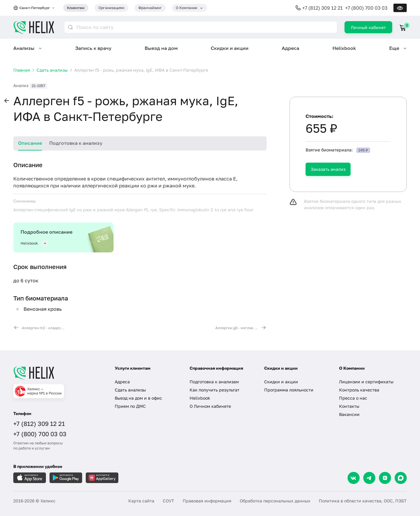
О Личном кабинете (210, 406)
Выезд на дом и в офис (138, 398)
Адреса (290, 48)
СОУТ (168, 501)
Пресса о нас (353, 398)
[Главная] (58, 373)
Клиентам (76, 8)
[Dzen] (385, 478)
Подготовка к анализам (214, 382)
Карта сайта (141, 501)
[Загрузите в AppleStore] (30, 478)
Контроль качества (359, 390)
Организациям (111, 8)
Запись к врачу (93, 48)
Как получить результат (215, 390)
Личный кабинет (368, 27)
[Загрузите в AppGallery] (102, 478)
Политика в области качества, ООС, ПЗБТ (363, 501)
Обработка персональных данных (275, 501)
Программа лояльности (289, 390)
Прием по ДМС (130, 406)
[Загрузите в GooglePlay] (66, 478)
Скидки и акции (230, 48)
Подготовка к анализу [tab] (76, 143)
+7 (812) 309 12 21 (322, 8)
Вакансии (349, 414)
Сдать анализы (130, 390)
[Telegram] (369, 478)
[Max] (401, 478)
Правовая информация (207, 501)
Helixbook (344, 48)
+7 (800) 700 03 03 (366, 8)
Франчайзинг (150, 8)
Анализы (24, 48)
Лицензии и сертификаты (366, 382)
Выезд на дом (161, 48)
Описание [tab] (30, 143)
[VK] (354, 478)
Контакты (349, 406)
